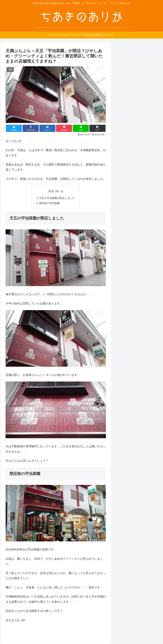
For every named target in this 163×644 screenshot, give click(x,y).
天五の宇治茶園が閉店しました (57, 198)
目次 (51, 191)
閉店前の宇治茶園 (49, 203)
